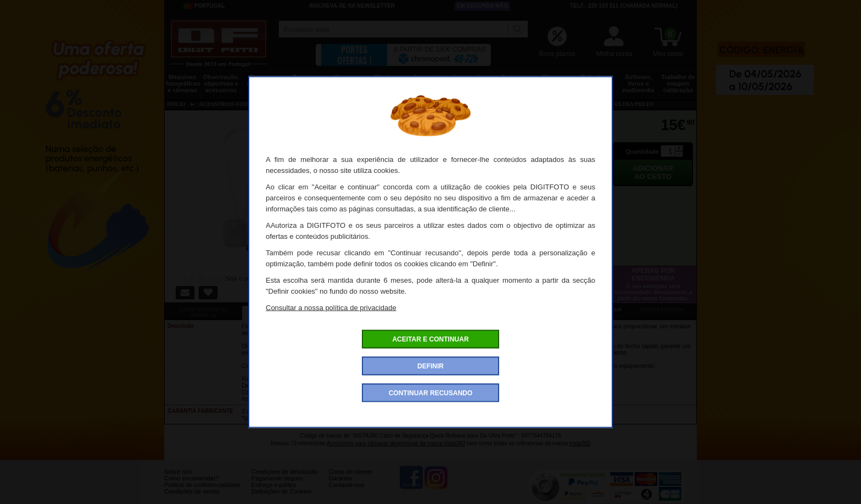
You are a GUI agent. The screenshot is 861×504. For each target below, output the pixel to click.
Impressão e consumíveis (471, 80)
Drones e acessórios (263, 80)
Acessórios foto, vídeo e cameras (430, 83)
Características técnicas (203, 312)
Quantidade (642, 152)
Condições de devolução (284, 480)
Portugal (204, 6)
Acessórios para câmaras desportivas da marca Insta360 (396, 443)
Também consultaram (590, 310)
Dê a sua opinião (513, 310)
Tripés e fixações (304, 80)
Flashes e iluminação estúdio (388, 83)
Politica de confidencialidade (202, 493)
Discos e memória (555, 80)
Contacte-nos (346, 493)
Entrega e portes (274, 493)
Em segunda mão (483, 6)
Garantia (340, 486)
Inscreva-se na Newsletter (352, 6)
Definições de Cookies (281, 500)
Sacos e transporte (346, 80)
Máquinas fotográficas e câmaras (183, 83)
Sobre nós (178, 480)
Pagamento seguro (277, 486)
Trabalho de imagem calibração (678, 83)
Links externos (663, 310)
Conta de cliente (350, 480)
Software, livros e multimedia (638, 83)
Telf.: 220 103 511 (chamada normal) (624, 6)
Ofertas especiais (358, 310)
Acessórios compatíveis (435, 310)
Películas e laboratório (597, 80)
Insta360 (580, 443)
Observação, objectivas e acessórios (221, 83)
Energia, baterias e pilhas (513, 83)
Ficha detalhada (281, 310)
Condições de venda (192, 500)
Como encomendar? (192, 486)
